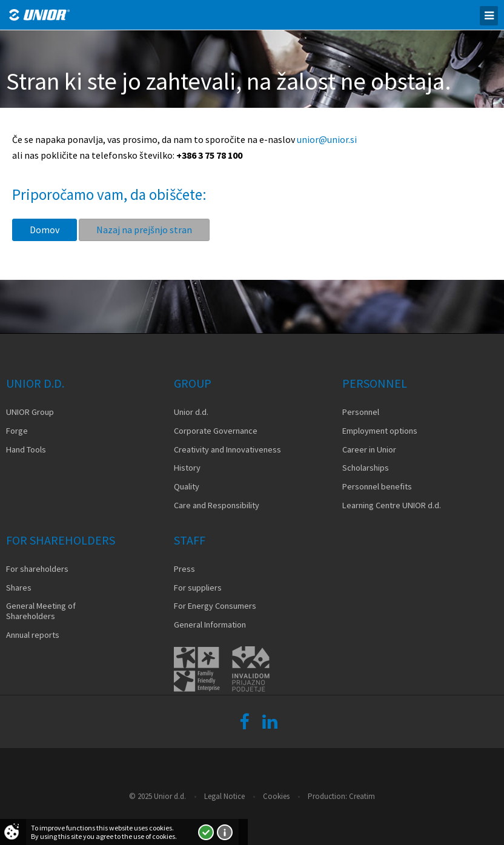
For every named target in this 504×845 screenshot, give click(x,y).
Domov (45, 230)
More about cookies (225, 832)
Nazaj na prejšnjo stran (144, 230)
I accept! (206, 832)
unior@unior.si (327, 139)
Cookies (276, 796)
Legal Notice (224, 796)
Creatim (362, 796)
